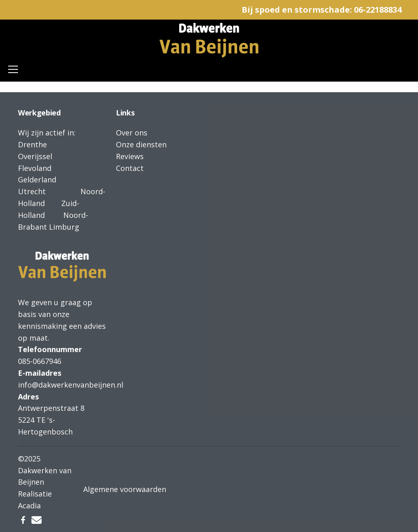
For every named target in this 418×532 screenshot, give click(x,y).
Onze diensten (141, 144)
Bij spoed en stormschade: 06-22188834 (322, 10)
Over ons (132, 133)
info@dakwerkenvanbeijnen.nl (71, 385)
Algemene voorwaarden (125, 489)
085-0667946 (40, 361)
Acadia (29, 505)
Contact (130, 168)
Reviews (130, 156)
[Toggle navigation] (13, 69)
